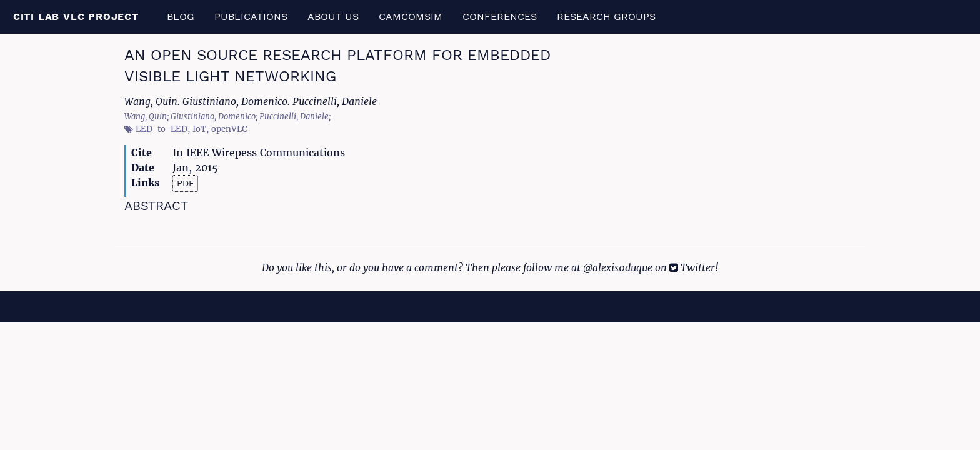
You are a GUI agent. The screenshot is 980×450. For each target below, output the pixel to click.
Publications (251, 17)
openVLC (229, 129)
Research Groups (606, 17)
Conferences (500, 17)
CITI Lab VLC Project (76, 17)
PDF (186, 183)
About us (333, 17)
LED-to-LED (162, 129)
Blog (181, 17)
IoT (199, 129)
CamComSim (411, 17)
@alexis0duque (618, 267)
